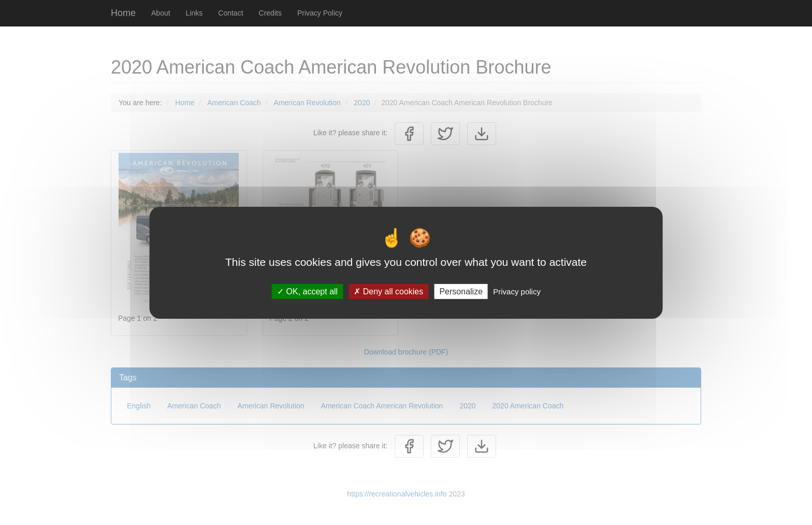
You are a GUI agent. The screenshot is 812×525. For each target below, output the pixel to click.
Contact (230, 13)
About (161, 13)
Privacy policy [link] (517, 291)
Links (194, 13)
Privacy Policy (320, 13)
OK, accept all (307, 291)
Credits (270, 13)
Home (123, 13)
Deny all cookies (388, 291)
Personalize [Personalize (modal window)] (461, 291)
